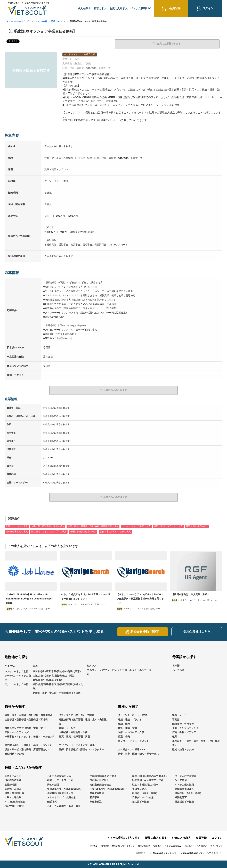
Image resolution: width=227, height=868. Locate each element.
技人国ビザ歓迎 (141, 802)
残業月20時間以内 (14, 793)
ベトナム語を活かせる (59, 776)
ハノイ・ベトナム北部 (17, 672)
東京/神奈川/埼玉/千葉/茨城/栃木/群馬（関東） (57, 672)
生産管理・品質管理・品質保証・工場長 (26, 720)
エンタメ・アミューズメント (133, 741)
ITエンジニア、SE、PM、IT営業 (76, 715)
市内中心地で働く (99, 780)
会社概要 (93, 846)
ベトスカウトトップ (14, 22)
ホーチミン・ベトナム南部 (18, 678)
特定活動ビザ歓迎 (184, 802)
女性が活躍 (11, 785)
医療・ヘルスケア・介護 (131, 732)
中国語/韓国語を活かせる (103, 776)
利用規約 (105, 846)
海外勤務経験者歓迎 (100, 785)
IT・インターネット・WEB (132, 715)
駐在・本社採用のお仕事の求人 (115, 532)
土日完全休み (139, 789)
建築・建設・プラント (130, 720)
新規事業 (94, 797)
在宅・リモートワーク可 (60, 780)
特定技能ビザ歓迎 (14, 806)
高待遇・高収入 (13, 789)
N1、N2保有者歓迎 (15, 802)
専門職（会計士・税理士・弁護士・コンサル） (30, 745)
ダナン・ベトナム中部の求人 (136, 526)
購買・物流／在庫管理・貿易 (74, 737)
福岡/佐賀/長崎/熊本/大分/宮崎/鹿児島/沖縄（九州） (58, 686)
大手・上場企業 (13, 797)
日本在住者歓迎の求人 (17, 532)
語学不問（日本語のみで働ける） (150, 776)
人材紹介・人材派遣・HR (132, 749)
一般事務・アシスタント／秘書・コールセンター (30, 739)
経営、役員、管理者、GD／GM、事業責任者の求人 (93, 526)
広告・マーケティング (17, 732)
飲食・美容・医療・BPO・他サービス (138, 754)
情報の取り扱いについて (123, 846)
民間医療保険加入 (184, 789)
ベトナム (10, 666)
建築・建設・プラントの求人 (168, 526)
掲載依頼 (157, 846)
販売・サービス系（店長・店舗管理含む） (27, 749)
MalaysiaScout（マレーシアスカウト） (203, 853)
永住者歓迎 (96, 802)
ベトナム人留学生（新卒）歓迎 (64, 806)
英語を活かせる (13, 776)
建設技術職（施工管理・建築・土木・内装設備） (83, 722)
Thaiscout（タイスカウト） (167, 853)
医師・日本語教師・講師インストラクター (82, 749)
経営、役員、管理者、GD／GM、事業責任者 (29, 715)
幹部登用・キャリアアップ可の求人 (49, 532)
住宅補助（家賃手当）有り (61, 793)
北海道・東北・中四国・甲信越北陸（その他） (58, 693)
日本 (35, 666)
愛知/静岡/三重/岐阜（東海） (48, 680)
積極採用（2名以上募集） (189, 793)
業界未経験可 (97, 793)
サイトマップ (216, 846)
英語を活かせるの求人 (197, 526)
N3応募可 (52, 802)
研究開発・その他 (14, 754)
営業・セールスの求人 (17, 526)
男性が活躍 (53, 785)
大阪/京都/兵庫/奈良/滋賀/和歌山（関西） (55, 676)
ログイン (217, 838)
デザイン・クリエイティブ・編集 (77, 745)
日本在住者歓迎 (13, 780)
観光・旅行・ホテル (183, 749)
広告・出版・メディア (184, 732)
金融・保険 (124, 724)
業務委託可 (181, 797)
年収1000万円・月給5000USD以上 (108, 789)
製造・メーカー (181, 715)
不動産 (176, 720)
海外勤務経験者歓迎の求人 (83, 532)
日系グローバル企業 (143, 797)
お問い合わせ (144, 846)
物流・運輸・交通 (127, 728)
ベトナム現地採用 (184, 785)
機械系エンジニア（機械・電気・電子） (26, 728)
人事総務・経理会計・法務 (73, 732)
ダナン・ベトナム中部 (37, 22)
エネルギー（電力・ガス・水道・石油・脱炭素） (196, 743)
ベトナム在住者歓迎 (185, 776)
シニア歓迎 (181, 780)
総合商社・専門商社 (183, 724)
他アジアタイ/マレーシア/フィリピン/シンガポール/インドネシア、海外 (119, 670)
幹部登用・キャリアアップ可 (148, 780)
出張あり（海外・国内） (145, 793)
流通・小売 (124, 737)
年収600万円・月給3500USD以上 (65, 789)
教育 (175, 737)
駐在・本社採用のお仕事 (145, 785)
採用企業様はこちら (197, 632)
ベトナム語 (178, 670)
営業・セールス (58, 22)
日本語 (176, 666)
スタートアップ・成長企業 (61, 797)
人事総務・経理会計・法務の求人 (48, 526)
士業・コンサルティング (185, 728)
